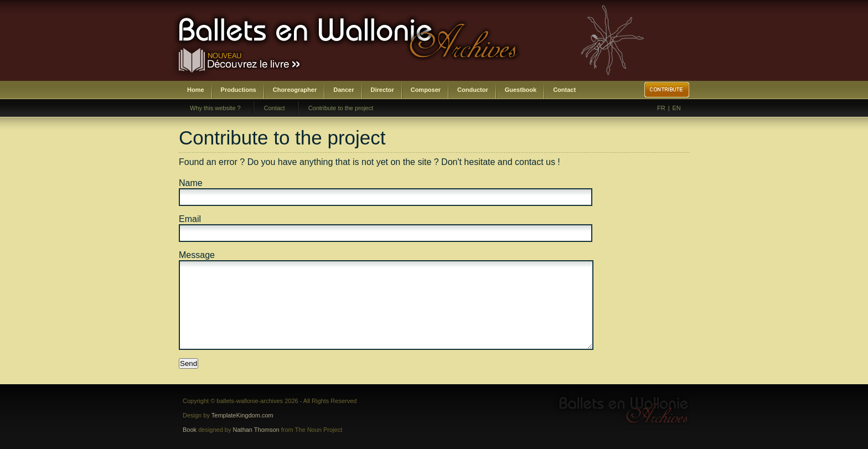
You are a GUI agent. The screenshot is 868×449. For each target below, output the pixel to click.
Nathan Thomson (256, 430)
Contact (564, 90)
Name (191, 183)
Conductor (473, 90)
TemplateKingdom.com (242, 415)
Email (190, 219)
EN (677, 108)
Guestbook (521, 90)
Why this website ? (215, 108)
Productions (239, 90)
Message (197, 255)
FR (661, 108)
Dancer (343, 90)
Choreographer (295, 90)
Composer (426, 90)
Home (196, 90)
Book (190, 430)
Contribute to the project (341, 108)
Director (383, 90)
